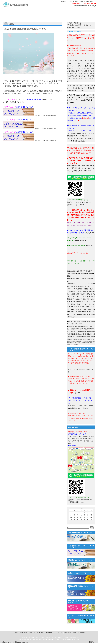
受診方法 (28, 10)
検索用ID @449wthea (75, 205)
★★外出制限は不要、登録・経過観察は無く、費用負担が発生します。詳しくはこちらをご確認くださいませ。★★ (80, 168)
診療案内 (35, 10)
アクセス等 (50, 10)
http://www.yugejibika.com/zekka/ (15, 642)
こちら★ (76, 393)
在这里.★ (89, 245)
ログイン (93, 642)
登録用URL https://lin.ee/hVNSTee (79, 202)
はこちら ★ (89, 233)
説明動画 (64, 10)
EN (85, 10)
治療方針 (11, 10)
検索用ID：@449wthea (76, 502)
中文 (89, 10)
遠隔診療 (71, 10)
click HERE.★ (81, 240)
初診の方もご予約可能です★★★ (86, 4)
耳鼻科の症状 (20, 10)
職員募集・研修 (70, 633)
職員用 (58, 10)
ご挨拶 (5, 10)
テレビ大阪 (79, 10)
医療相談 (43, 10)
